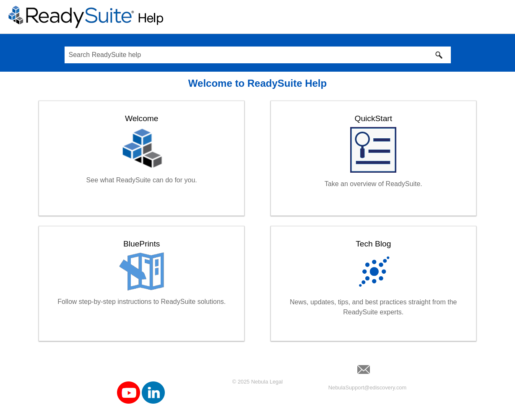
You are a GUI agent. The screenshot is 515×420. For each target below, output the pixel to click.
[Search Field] (258, 55)
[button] (439, 55)
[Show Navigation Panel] (504, 17)
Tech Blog (373, 244)
